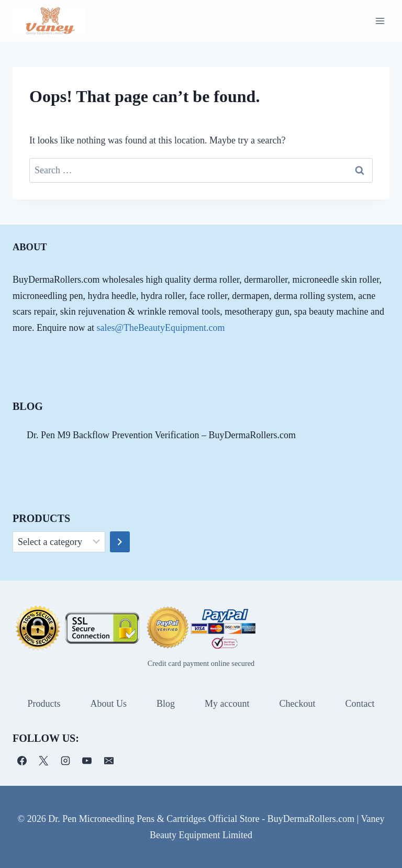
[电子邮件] (109, 761)
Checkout (297, 704)
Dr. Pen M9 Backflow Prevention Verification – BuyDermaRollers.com (161, 435)
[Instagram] (65, 761)
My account (227, 704)
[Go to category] (120, 542)
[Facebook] (22, 761)
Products (44, 704)
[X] (43, 761)
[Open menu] (380, 21)
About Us (108, 704)
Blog (166, 704)
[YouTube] (87, 761)
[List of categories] (59, 542)
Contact (360, 704)
